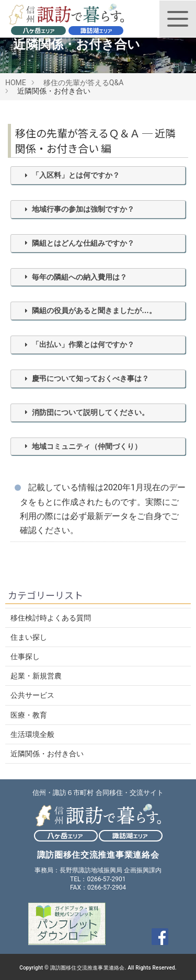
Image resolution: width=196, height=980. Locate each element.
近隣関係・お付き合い (47, 754)
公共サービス (32, 695)
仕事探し (25, 656)
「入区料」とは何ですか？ (76, 175)
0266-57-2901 (106, 879)
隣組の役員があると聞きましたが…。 (94, 310)
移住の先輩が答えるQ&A (83, 83)
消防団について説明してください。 (90, 412)
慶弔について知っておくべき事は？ (90, 378)
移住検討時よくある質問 (51, 618)
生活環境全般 (32, 734)
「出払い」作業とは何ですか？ (83, 344)
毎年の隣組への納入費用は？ (79, 277)
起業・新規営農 (36, 676)
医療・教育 (29, 715)
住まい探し (29, 637)
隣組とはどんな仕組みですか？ (83, 243)
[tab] (98, 175)
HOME (16, 83)
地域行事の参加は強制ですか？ (83, 209)
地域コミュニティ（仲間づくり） (87, 446)
